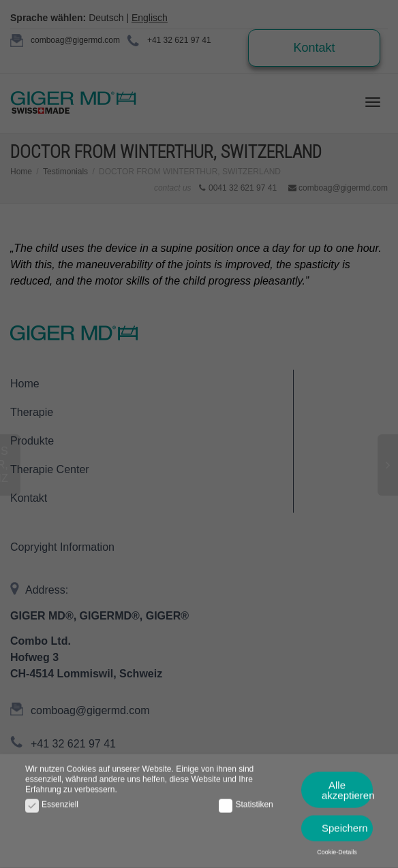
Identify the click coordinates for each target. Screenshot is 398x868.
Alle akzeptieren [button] (347, 786)
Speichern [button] (345, 825)
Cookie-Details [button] (337, 848)
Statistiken (246, 801)
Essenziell (52, 801)
